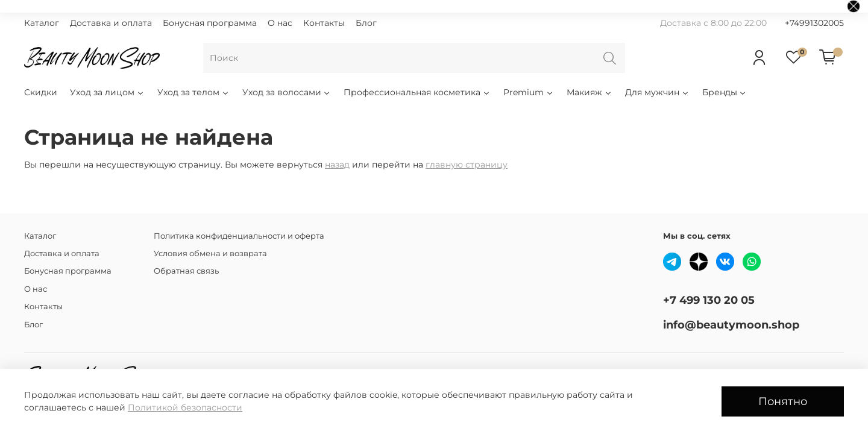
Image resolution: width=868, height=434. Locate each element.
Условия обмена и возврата (210, 253)
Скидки (41, 92)
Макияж (590, 92)
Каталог (42, 23)
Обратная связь (186, 271)
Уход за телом (193, 92)
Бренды (725, 92)
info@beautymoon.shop (731, 325)
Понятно (783, 401)
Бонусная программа (210, 23)
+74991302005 (814, 23)
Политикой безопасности (185, 407)
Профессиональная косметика (417, 92)
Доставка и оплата (111, 23)
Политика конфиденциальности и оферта (239, 236)
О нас (280, 23)
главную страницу (467, 165)
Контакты (324, 23)
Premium (529, 92)
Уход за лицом (107, 92)
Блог (366, 23)
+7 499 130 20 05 (709, 300)
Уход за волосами (287, 92)
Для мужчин (657, 92)
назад (337, 165)
